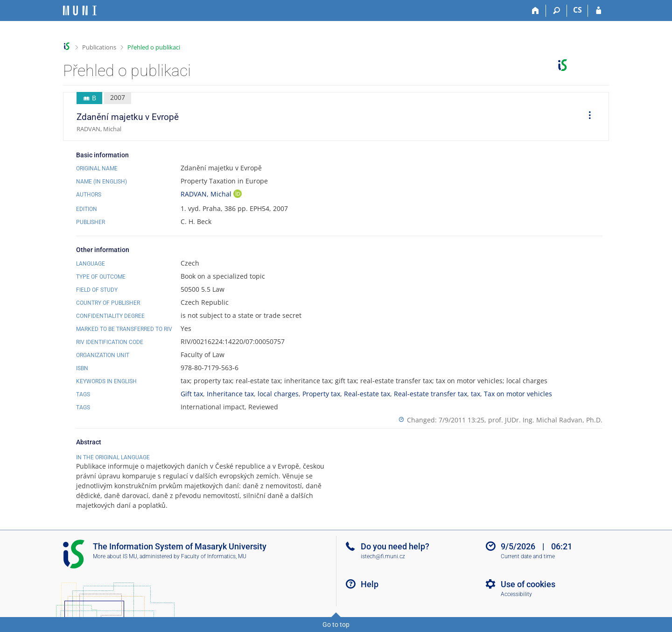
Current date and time (528, 556)
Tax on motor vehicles (518, 394)
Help (370, 584)
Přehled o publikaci (154, 47)
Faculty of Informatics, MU (214, 556)
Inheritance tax (230, 394)
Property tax (321, 394)
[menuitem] (587, 117)
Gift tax (192, 394)
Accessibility (516, 594)
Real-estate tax (367, 394)
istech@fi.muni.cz (383, 556)
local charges (278, 394)
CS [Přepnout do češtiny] (577, 10)
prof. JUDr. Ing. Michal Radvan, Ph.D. (545, 420)
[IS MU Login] (598, 11)
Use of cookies (528, 584)
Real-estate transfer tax (430, 394)
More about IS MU (115, 556)
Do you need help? (395, 546)
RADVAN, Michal (207, 194)
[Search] (556, 11)
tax (476, 394)
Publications (99, 47)
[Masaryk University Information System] (80, 11)
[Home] (535, 11)
